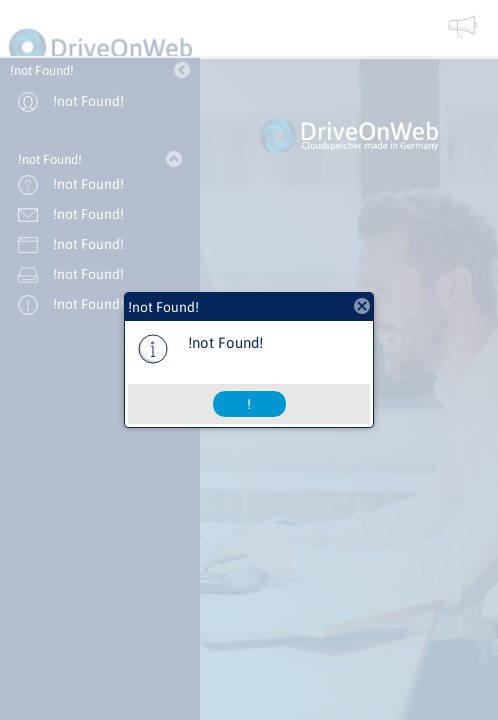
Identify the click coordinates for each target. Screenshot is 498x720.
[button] (249, 404)
